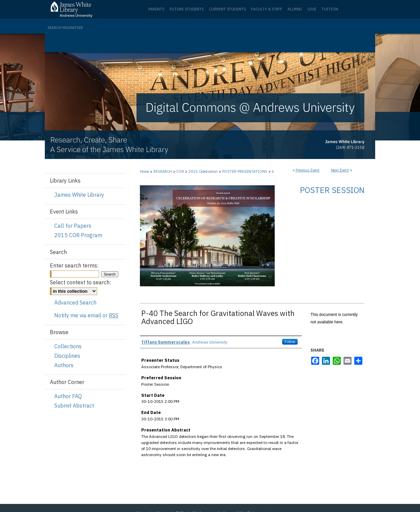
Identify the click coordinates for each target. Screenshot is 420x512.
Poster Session (332, 190)
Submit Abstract (74, 406)
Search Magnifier (65, 28)
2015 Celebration (204, 171)
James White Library (79, 195)
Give (312, 9)
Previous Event (308, 170)
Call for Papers (73, 226)
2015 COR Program (78, 235)
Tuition (330, 9)
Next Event (340, 170)
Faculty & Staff (267, 9)
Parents (156, 9)
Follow (290, 342)
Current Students (227, 9)
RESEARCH (163, 171)
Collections (68, 346)
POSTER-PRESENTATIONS (245, 171)
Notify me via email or (86, 315)
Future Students (187, 9)
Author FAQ (68, 396)
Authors (64, 365)
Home (144, 171)
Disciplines (67, 356)
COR (181, 171)
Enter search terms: (74, 265)
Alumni (295, 9)
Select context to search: (80, 282)
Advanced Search (75, 302)
